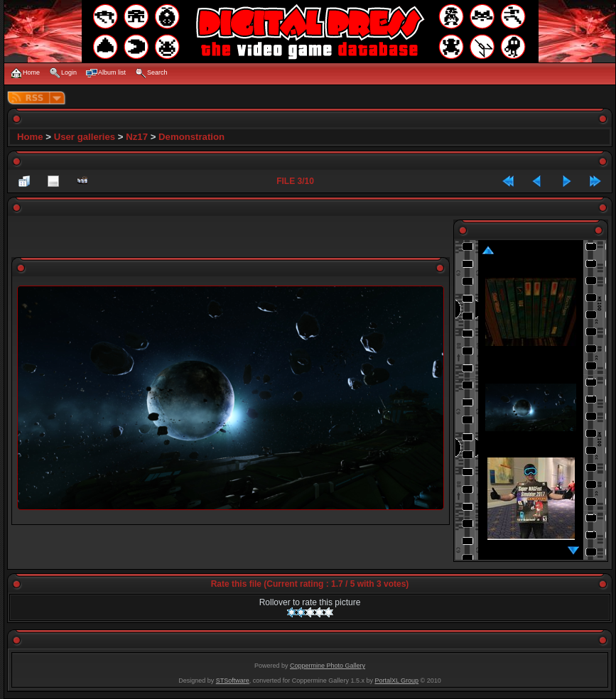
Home (30, 137)
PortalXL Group (396, 681)
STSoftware (233, 681)
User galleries (85, 137)
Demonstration (191, 137)
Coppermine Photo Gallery (328, 666)
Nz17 (137, 137)
